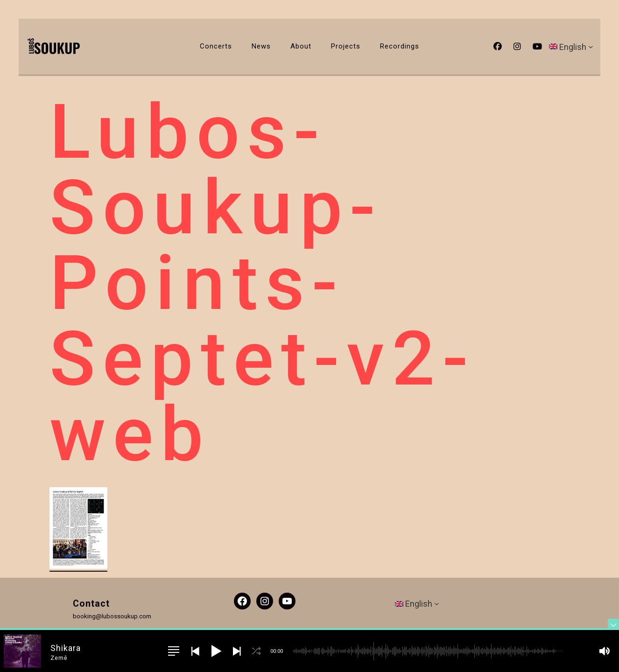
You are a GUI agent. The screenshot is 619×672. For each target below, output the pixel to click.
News (261, 46)
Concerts (216, 46)
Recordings (400, 46)
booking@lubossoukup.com (112, 616)
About (301, 46)
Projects (346, 46)
